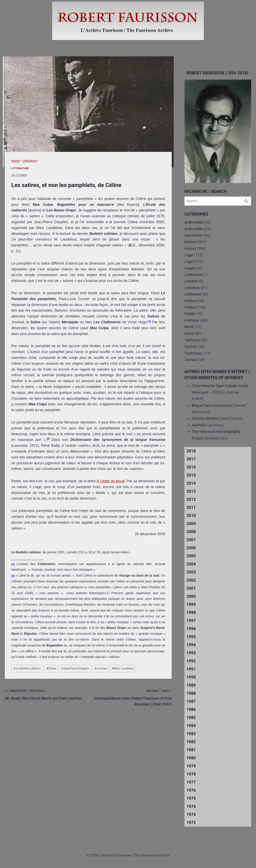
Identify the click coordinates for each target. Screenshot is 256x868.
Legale (190, 268)
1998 (191, 613)
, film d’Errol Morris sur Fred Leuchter (45, 694)
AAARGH (199, 425)
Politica (190, 301)
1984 (191, 726)
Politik (189, 314)
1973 (191, 814)
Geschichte (194, 235)
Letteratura (193, 275)
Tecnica (191, 360)
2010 (191, 516)
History (190, 249)
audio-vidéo (194, 222)
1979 (191, 766)
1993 (191, 653)
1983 (191, 734)
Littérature (20, 168)
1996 (191, 629)
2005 (191, 556)
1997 (191, 621)
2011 (191, 508)
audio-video (194, 229)
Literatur (191, 281)
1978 (191, 774)
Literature (192, 288)
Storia (189, 334)
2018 (191, 451)
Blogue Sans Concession (212, 405)
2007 (191, 540)
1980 (191, 758)
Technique (193, 353)
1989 (191, 685)
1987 (191, 701)
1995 (191, 637)
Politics (190, 307)
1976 (191, 790)
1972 (191, 823)
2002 (191, 580)
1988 (191, 693)
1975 (191, 798)
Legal (189, 255)
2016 (191, 467)
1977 (191, 782)
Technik (191, 346)
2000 (191, 596)
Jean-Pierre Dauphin (75, 669)
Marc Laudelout (123, 669)
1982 (191, 742)
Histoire (191, 242)
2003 (191, 572)
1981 (191, 750)
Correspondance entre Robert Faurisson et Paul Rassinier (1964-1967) (132, 697)
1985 (191, 718)
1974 (191, 806)
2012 (191, 499)
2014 (191, 483)
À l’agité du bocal (111, 481)
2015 (191, 475)
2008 (191, 532)
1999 (191, 604)
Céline (51, 669)
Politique (191, 320)
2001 (191, 588)
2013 (191, 491)
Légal (189, 261)
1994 (191, 645)
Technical (192, 340)
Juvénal (101, 669)
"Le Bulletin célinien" (27, 669)
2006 (191, 548)
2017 (191, 459)
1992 (191, 661)
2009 (191, 524)
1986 (191, 709)
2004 (191, 564)
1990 (191, 677)
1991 (191, 669)
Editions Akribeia (205, 418)
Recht (189, 327)
